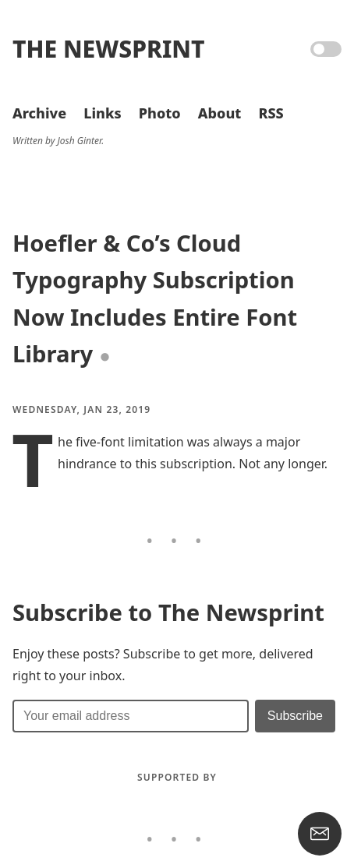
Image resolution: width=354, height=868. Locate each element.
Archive (39, 113)
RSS (271, 113)
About (219, 113)
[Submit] (295, 716)
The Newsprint (108, 49)
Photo (160, 113)
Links (102, 113)
